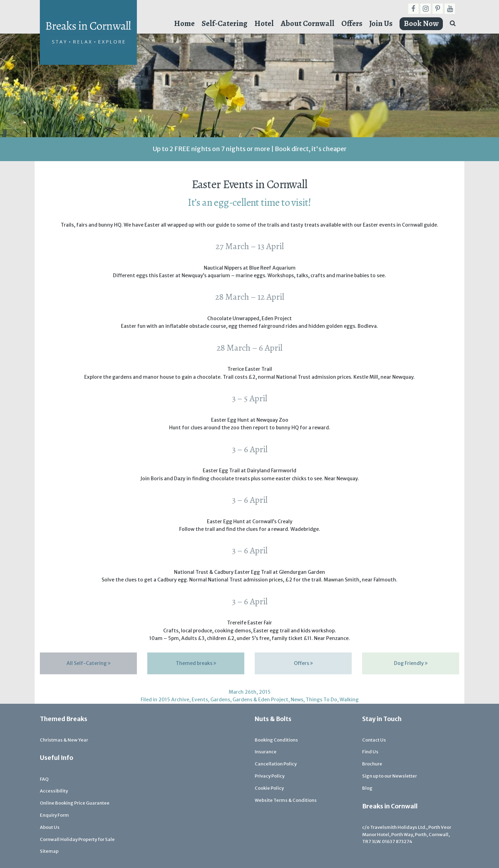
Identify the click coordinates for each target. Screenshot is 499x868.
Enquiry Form (54, 815)
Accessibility (54, 791)
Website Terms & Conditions (286, 800)
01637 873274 (397, 841)
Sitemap (49, 851)
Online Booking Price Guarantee (75, 803)
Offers (352, 23)
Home (184, 23)
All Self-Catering (89, 663)
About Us (50, 827)
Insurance (266, 752)
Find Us (370, 752)
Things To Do (321, 700)
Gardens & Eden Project (260, 700)
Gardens (220, 700)
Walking (349, 700)
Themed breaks (196, 663)
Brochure (372, 764)
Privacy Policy (270, 776)
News (297, 700)
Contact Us (374, 740)
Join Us (381, 23)
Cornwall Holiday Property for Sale (77, 839)
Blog (367, 788)
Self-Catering (225, 23)
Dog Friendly (411, 663)
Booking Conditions (276, 740)
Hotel (264, 23)
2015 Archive (174, 700)
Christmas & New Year (64, 740)
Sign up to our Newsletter (389, 776)
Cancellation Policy (276, 764)
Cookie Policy (269, 788)
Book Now (421, 23)
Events (200, 700)
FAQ (44, 779)
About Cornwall (308, 23)
